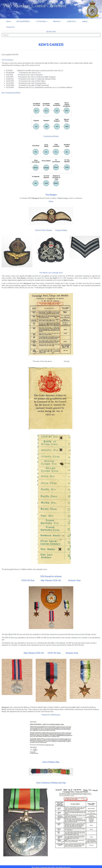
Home (8, 21)
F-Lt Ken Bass (42, 21)
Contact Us (10, 27)
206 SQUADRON (23, 21)
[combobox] (51, 35)
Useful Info (72, 21)
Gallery (85, 21)
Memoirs (57, 21)
